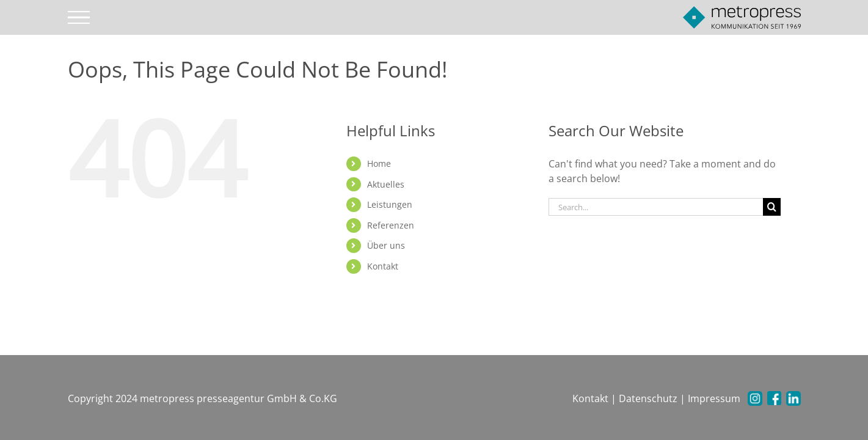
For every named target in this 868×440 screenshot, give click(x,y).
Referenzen (391, 225)
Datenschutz (648, 398)
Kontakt (383, 266)
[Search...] (656, 207)
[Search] (772, 207)
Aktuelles (386, 184)
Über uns (386, 245)
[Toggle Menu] (78, 18)
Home (379, 163)
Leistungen (390, 204)
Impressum (714, 398)
